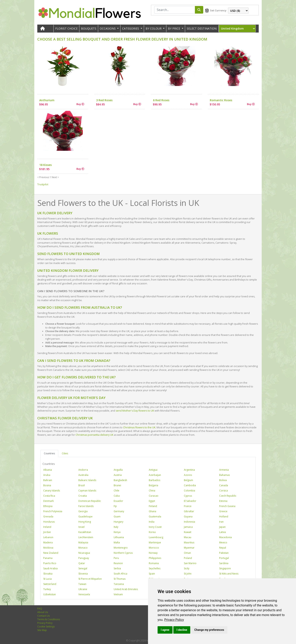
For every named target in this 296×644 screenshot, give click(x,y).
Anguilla (118, 470)
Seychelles (155, 568)
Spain (152, 574)
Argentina (189, 470)
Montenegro (121, 548)
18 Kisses (45, 165)
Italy (116, 527)
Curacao (154, 496)
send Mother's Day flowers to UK (135, 411)
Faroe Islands (86, 506)
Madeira (48, 542)
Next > (55, 177)
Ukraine (83, 589)
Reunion (118, 563)
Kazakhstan (85, 532)
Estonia (223, 501)
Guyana (188, 516)
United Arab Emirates (126, 589)
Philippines (155, 558)
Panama (48, 558)
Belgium (188, 480)
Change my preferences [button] (209, 630)
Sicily (187, 568)
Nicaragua (84, 553)
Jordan (47, 532)
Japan (222, 527)
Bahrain (48, 480)
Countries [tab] (49, 453)
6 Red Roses (161, 100)
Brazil (82, 485)
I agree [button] (165, 630)
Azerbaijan (155, 475)
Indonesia (189, 522)
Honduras (49, 522)
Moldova (48, 548)
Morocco (154, 548)
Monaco (83, 548)
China (152, 491)
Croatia (83, 496)
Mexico (223, 542)
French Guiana (227, 506)
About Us (43, 612)
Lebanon (48, 537)
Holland (224, 516)
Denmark (48, 501)
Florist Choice (66, 28)
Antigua (153, 470)
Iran (221, 522)
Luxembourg (156, 537)
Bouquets (89, 28)
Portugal (224, 558)
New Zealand (51, 553)
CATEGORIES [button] (131, 28)
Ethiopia (48, 506)
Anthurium (47, 100)
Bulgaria (153, 485)
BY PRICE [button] (174, 28)
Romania (154, 563)
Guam (117, 516)
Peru (116, 558)
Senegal (83, 568)
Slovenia (83, 574)
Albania (48, 470)
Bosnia (47, 485)
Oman (187, 553)
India (152, 522)
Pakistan (224, 553)
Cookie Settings (46, 627)
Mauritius (189, 542)
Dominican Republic (90, 501)
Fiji (115, 506)
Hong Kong (85, 522)
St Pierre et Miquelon (90, 579)
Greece (223, 511)
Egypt (152, 501)
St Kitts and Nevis (229, 574)
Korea (152, 532)
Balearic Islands (87, 480)
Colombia (189, 491)
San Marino (190, 563)
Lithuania (119, 537)
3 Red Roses (104, 100)
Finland (153, 506)
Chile (116, 491)
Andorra (83, 470)
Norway (153, 553)
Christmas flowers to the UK (139, 427)
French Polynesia (53, 511)
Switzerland (50, 584)
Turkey (47, 589)
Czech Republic (228, 496)
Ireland (47, 527)
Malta (117, 542)
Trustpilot (43, 184)
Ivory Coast (155, 527)
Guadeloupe (85, 516)
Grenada (48, 516)
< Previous (43, 177)
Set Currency (218, 10)
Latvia (222, 532)
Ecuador (118, 501)
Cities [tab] (65, 453)
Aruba (47, 475)
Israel (81, 527)
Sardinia (224, 563)
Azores (188, 475)
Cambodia (190, 485)
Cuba (117, 496)
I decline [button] (182, 630)
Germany (119, 511)
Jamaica (188, 527)
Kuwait (188, 532)
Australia (83, 475)
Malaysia (83, 542)
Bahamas (224, 475)
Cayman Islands (87, 491)
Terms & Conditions (49, 619)
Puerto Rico (50, 563)
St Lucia (47, 579)
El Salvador (190, 501)
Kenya (117, 532)
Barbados (154, 480)
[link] (174, 620)
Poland (188, 558)
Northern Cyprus (123, 553)
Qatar (82, 563)
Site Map (42, 630)
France (188, 506)
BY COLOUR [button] (154, 28)
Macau (188, 537)
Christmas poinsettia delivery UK (94, 435)
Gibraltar (189, 511)
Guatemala (155, 516)
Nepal (223, 548)
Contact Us (43, 616)
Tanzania (119, 584)
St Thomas (120, 579)
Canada (224, 485)
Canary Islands (52, 491)
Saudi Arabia (50, 568)
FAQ (40, 609)
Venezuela (84, 594)
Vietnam (118, 594)
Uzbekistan (50, 594)
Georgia (83, 511)
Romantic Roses (221, 100)
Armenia (224, 470)
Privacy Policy (174, 620)
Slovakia (48, 574)
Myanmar (189, 548)
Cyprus (188, 496)
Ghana (152, 511)
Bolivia (223, 480)
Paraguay (84, 558)
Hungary (118, 522)
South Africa (120, 574)
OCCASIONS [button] (108, 28)
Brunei (117, 485)
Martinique (155, 542)
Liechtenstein (86, 537)
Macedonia (225, 537)
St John (188, 574)
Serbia (117, 568)
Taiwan (82, 584)
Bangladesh (120, 480)
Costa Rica (49, 496)
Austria (118, 475)
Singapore (225, 568)
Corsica (223, 491)
